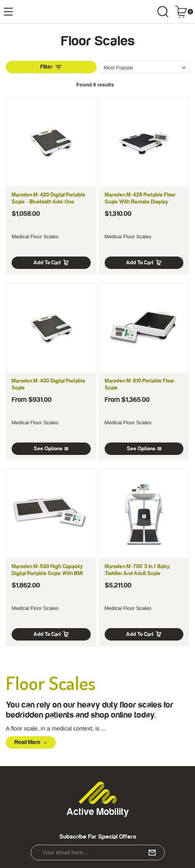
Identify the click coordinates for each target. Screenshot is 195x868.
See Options (51, 449)
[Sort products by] (144, 67)
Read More (31, 742)
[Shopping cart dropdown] (184, 12)
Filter (51, 67)
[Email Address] (98, 852)
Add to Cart (51, 263)
